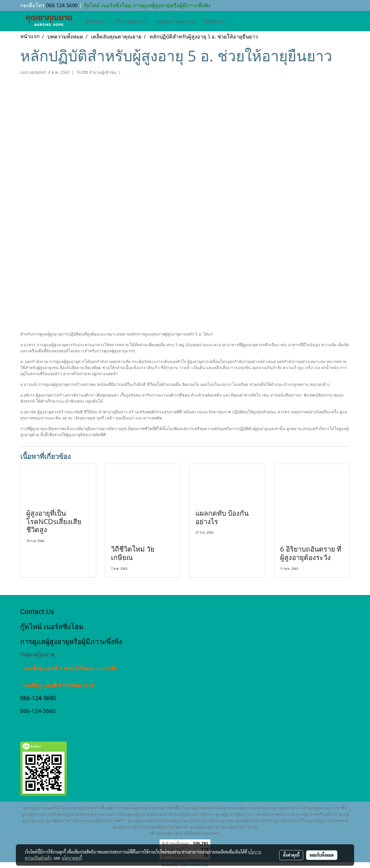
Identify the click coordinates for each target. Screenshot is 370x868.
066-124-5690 (38, 698)
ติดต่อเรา (214, 21)
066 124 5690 (62, 5)
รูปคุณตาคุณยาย (175, 21)
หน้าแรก (95, 21)
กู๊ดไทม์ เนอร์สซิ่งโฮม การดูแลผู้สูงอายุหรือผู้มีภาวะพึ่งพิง (146, 5)
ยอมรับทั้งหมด (322, 855)
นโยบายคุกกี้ (72, 858)
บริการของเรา (130, 21)
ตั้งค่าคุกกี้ (291, 855)
